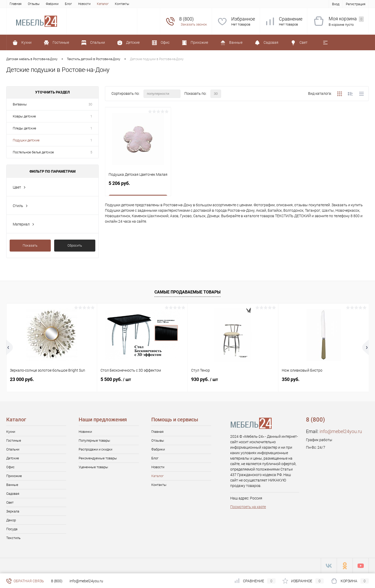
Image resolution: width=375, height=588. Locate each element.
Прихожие (14, 476)
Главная (16, 4)
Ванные (12, 485)
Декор (11, 520)
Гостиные (14, 440)
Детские (13, 458)
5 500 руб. (116, 379)
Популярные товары (94, 440)
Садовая (13, 494)
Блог (68, 4)
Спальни (13, 449)
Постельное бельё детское (33, 152)
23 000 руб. (22, 379)
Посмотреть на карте (248, 507)
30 (90, 104)
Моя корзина (346, 19)
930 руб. (205, 379)
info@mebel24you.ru (341, 431)
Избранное (243, 19)
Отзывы (34, 4)
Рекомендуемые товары (98, 458)
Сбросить (75, 245)
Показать (30, 245)
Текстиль (13, 538)
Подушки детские (26, 140)
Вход (336, 4)
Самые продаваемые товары (187, 292)
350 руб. (291, 379)
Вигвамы (20, 104)
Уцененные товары (93, 467)
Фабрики (52, 4)
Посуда (12, 529)
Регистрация (356, 4)
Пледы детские (24, 128)
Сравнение (291, 19)
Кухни (11, 432)
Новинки (85, 432)
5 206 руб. (138, 186)
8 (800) (57, 581)
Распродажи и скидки (95, 449)
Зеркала (13, 511)
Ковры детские (24, 116)
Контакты (122, 4)
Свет (10, 502)
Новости (84, 4)
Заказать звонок (194, 24)
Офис (10, 467)
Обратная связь (25, 581)
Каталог (103, 4)
